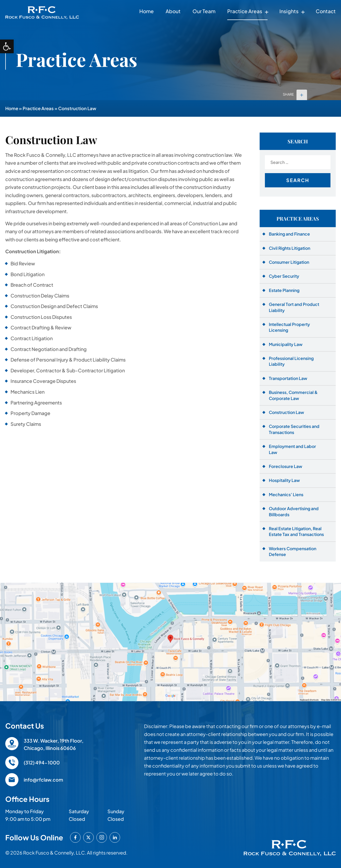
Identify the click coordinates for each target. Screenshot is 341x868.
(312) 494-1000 (42, 762)
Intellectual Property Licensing (289, 327)
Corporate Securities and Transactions (294, 429)
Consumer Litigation (289, 262)
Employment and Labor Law (292, 449)
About (173, 11)
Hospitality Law (284, 480)
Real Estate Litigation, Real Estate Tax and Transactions (296, 531)
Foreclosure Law (286, 466)
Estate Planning (284, 290)
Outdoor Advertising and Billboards (294, 511)
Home (147, 11)
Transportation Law (288, 378)
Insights (289, 11)
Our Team (204, 11)
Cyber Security (284, 276)
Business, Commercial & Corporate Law (293, 395)
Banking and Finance (289, 234)
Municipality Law (286, 344)
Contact (326, 11)
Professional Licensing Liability (291, 361)
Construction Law (286, 412)
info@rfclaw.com (43, 780)
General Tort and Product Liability (294, 307)
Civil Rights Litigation (290, 248)
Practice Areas (245, 11)
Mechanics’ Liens (286, 494)
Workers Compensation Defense (293, 551)
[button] (7, 46)
